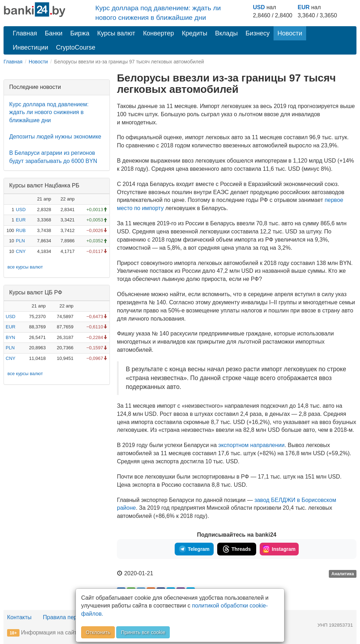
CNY (21, 251)
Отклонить (98, 632)
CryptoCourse (76, 47)
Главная (25, 33)
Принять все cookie (143, 632)
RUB (21, 230)
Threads (237, 549)
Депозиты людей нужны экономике (55, 137)
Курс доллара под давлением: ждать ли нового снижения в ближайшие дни (49, 112)
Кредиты (195, 33)
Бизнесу (258, 33)
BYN (10, 337)
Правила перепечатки (72, 617)
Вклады (226, 33)
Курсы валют (116, 33)
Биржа (80, 33)
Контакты (19, 617)
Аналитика (343, 574)
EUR (304, 7)
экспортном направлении (251, 445)
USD (259, 7)
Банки (54, 33)
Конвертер (159, 33)
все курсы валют (25, 267)
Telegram (194, 549)
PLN (20, 241)
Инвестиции (30, 47)
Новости (290, 33)
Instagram (279, 549)
